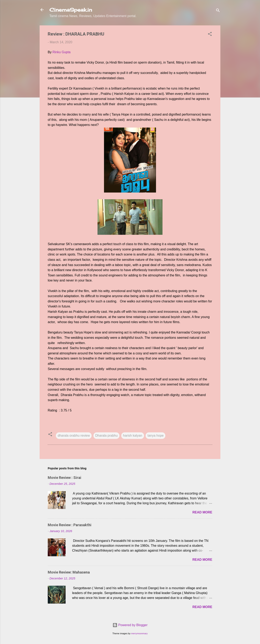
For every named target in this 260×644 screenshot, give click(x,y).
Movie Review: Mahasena (69, 572)
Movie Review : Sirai (64, 478)
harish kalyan (133, 436)
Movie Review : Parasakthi (70, 525)
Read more (202, 512)
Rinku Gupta (61, 52)
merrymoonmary (139, 633)
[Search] (218, 11)
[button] (210, 35)
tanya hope (155, 436)
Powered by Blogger (130, 625)
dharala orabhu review (74, 436)
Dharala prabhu (106, 436)
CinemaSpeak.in (71, 10)
